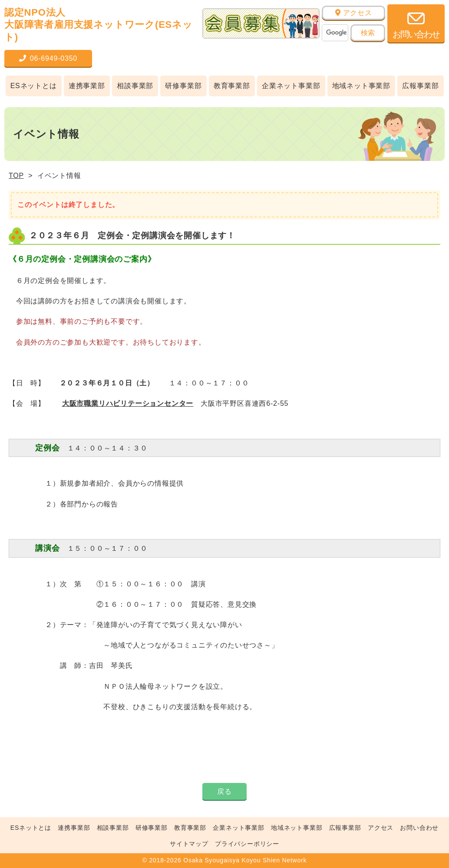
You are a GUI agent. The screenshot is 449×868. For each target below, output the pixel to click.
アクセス (354, 13)
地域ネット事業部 (361, 86)
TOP (16, 176)
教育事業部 (232, 86)
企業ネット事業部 (291, 86)
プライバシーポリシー (247, 844)
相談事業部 (135, 86)
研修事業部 (183, 86)
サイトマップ (189, 844)
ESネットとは (34, 86)
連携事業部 (87, 86)
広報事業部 (420, 86)
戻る (224, 791)
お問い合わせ (419, 828)
